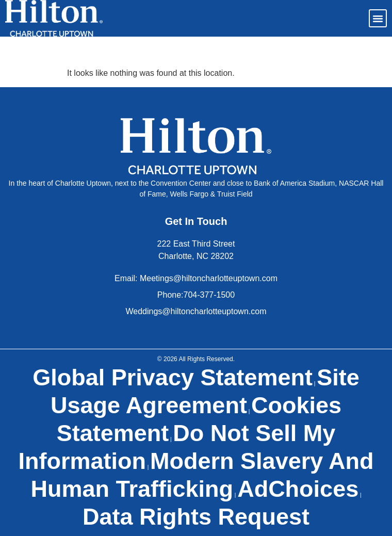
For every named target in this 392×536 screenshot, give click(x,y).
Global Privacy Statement (173, 377)
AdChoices (298, 489)
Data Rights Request (196, 517)
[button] (378, 19)
